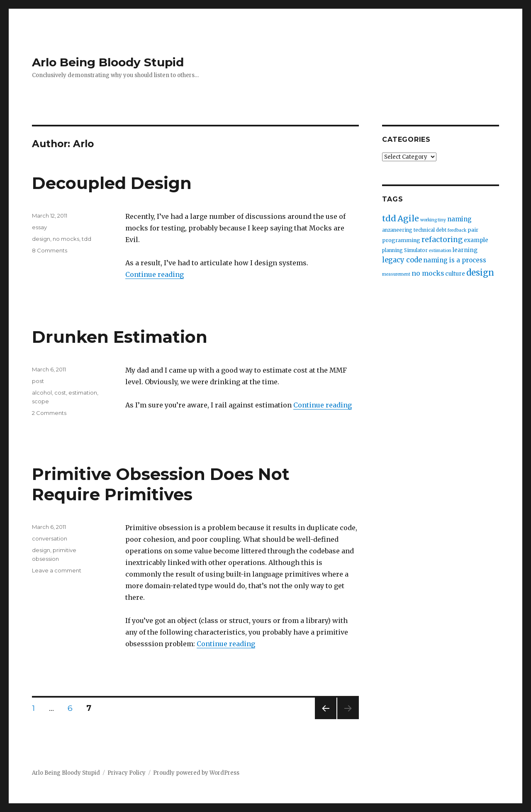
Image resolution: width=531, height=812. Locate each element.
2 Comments (49, 413)
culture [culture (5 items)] (455, 274)
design (41, 239)
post (38, 381)
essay (39, 227)
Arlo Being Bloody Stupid (108, 62)
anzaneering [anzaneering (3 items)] (397, 230)
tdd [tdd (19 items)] (389, 218)
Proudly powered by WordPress (196, 773)
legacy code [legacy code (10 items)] (402, 260)
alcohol (42, 393)
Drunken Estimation (120, 337)
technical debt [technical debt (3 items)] (430, 230)
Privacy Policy (127, 773)
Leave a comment (57, 570)
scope (40, 401)
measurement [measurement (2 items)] (396, 274)
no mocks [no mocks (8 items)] (428, 273)
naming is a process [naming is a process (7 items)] (455, 260)
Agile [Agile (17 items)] (408, 218)
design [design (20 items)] (480, 273)
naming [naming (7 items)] (459, 219)
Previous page (326, 719)
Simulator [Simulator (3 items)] (416, 250)
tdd (86, 239)
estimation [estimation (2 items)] (440, 251)
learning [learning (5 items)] (465, 250)
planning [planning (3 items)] (392, 250)
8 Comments (50, 250)
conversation (50, 538)
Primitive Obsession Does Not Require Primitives (161, 484)
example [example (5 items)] (476, 240)
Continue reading (155, 274)
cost (60, 393)
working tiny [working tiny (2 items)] (433, 220)
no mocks (66, 239)
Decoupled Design (112, 183)
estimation (83, 393)
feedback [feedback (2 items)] (457, 230)
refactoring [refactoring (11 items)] (442, 240)
